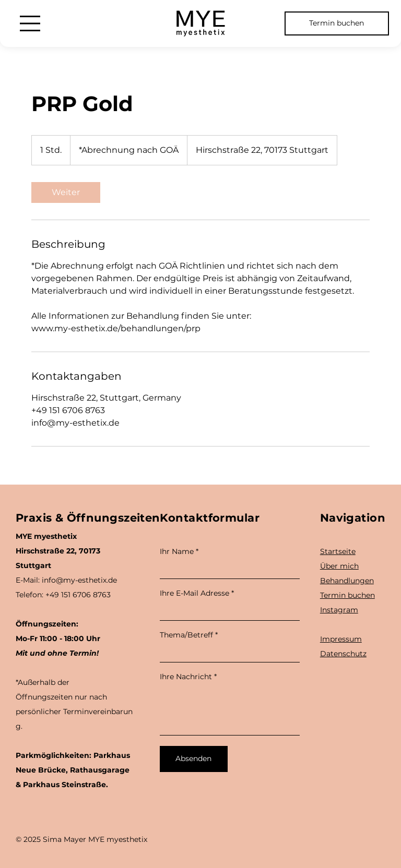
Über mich (339, 566)
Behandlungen (347, 581)
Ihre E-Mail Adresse (194, 593)
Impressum (341, 639)
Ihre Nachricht (186, 677)
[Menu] (30, 23)
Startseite (338, 551)
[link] (66, 192)
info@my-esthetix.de (79, 580)
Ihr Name (177, 551)
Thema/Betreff (186, 635)
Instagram (339, 610)
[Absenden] (194, 759)
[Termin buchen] (337, 23)
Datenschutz (343, 654)
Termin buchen (347, 595)
